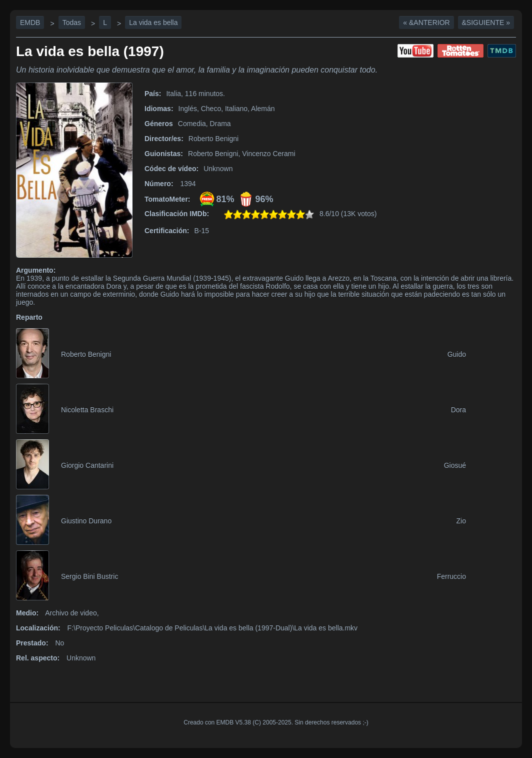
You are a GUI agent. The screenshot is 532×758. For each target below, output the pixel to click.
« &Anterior (426, 23)
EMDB (30, 23)
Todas (72, 23)
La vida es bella (153, 23)
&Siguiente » (486, 23)
